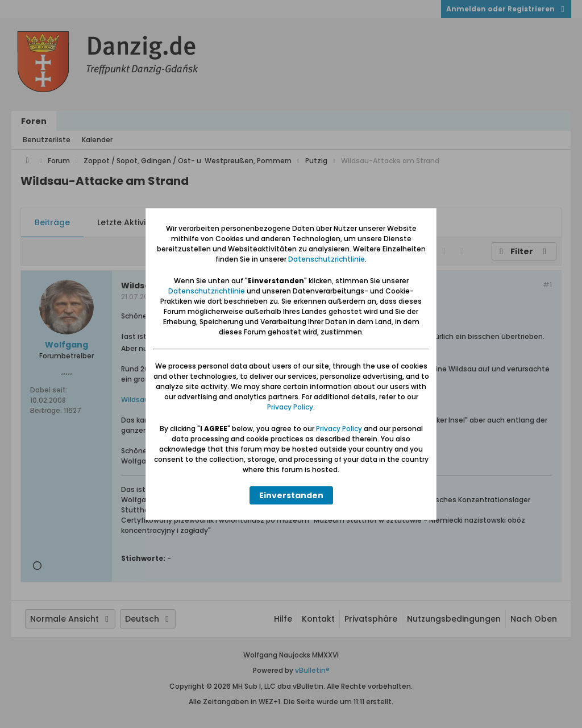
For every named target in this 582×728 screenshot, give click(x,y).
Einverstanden (291, 495)
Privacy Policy (290, 407)
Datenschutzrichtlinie (327, 259)
